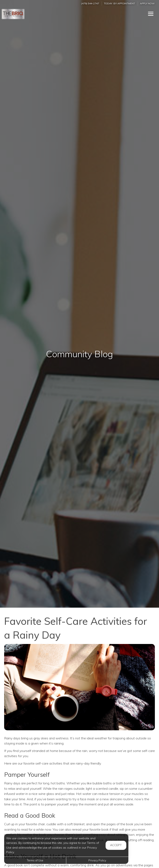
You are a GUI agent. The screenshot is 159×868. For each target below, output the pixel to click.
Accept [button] (116, 845)
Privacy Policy (97, 860)
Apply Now (147, 3)
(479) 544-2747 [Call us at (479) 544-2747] (90, 3)
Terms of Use (35, 860)
